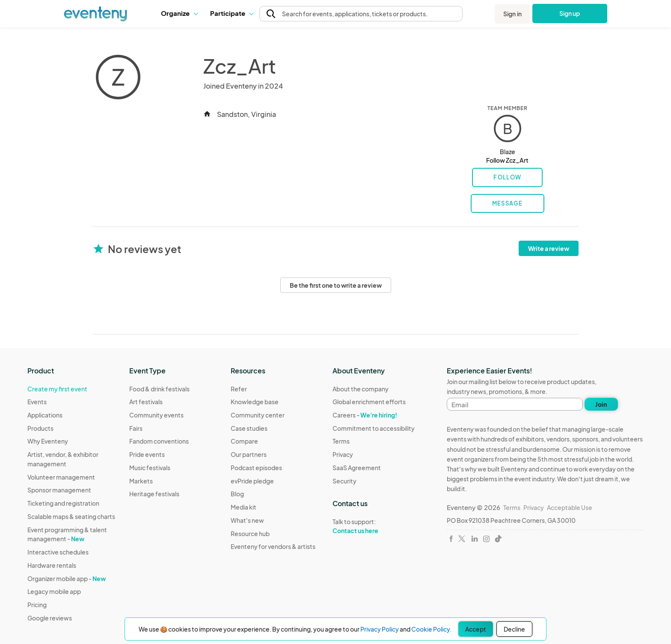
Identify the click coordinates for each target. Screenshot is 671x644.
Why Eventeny (48, 441)
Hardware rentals (52, 565)
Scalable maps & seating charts (71, 516)
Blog (237, 494)
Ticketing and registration (63, 503)
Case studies (249, 428)
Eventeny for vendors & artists (273, 546)
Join (601, 404)
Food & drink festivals (159, 389)
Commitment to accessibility (374, 428)
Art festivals (146, 402)
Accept (476, 629)
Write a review (549, 248)
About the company (361, 389)
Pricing (37, 605)
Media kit (243, 507)
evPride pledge (252, 481)
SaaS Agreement (357, 468)
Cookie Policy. (431, 629)
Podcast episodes (256, 468)
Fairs (136, 428)
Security (344, 481)
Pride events (147, 454)
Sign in (512, 14)
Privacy (343, 454)
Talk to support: (374, 526)
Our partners (249, 454)
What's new (247, 520)
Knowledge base (255, 402)
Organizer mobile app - (67, 578)
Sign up (570, 13)
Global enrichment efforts (369, 402)
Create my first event (57, 389)
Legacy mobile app (54, 591)
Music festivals (150, 468)
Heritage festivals (154, 494)
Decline (514, 629)
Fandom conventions (159, 441)
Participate (232, 13)
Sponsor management (59, 490)
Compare (244, 441)
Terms (341, 441)
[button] (179, 13)
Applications (45, 415)
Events (37, 402)
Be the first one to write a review (336, 285)
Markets (141, 481)
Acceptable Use (570, 507)
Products (40, 428)
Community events (156, 415)
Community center (258, 415)
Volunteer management (61, 477)
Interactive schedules (58, 552)
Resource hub (250, 534)
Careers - (365, 415)
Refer (239, 389)
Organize (179, 13)
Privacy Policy (380, 629)
